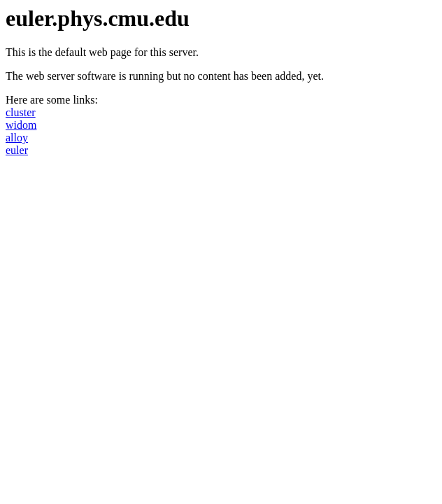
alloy (17, 138)
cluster (21, 112)
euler (17, 150)
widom (21, 125)
